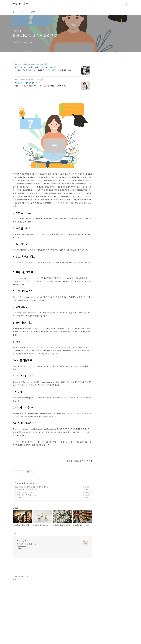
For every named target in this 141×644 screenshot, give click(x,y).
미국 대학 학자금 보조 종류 (24, 552)
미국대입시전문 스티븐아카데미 (28, 83)
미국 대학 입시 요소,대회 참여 (25, 549)
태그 (23, 12)
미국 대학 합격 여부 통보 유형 (25, 555)
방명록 (33, 12)
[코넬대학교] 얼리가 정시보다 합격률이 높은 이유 (31, 547)
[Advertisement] (52, 109)
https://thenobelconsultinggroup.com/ (30, 64)
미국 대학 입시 (20, 543)
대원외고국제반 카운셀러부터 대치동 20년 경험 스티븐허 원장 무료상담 (41, 86)
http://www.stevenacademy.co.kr (27, 80)
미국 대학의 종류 (21, 557)
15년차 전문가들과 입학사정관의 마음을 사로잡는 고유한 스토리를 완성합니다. (43, 70)
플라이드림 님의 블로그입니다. (26, 604)
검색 (121, 4)
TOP (126, 637)
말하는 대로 (21, 4)
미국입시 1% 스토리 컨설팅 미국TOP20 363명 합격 (36, 67)
